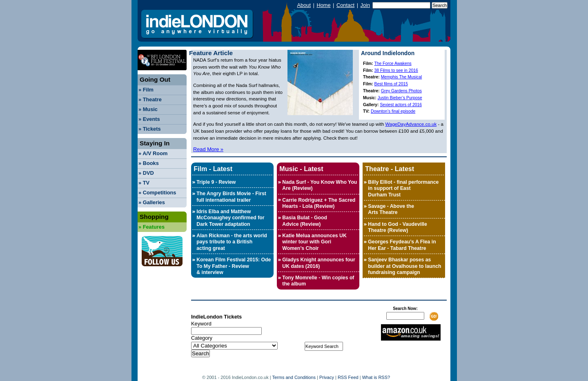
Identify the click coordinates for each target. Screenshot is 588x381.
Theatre (150, 99)
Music (148, 109)
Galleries (152, 202)
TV (144, 183)
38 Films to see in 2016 (396, 70)
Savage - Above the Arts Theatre (391, 209)
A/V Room (153, 153)
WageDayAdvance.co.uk (411, 124)
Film (146, 90)
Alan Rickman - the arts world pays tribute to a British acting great (232, 242)
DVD (146, 173)
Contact (345, 5)
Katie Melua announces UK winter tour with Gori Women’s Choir (314, 242)
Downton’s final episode (393, 111)
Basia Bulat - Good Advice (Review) (305, 221)
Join (365, 5)
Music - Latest (301, 169)
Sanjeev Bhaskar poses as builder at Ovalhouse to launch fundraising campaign (404, 266)
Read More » (208, 149)
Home (323, 5)
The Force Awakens (393, 64)
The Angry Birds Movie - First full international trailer (231, 197)
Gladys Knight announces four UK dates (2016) (319, 263)
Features (151, 227)
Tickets (150, 129)
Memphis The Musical (402, 77)
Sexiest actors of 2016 (401, 105)
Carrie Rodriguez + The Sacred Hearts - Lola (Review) (319, 203)
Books (149, 163)
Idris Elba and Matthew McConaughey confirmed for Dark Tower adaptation (230, 218)
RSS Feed (348, 377)
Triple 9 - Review (216, 182)
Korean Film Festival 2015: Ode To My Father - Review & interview (234, 266)
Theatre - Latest (390, 169)
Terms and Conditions (294, 377)
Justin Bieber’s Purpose (400, 98)
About (304, 5)
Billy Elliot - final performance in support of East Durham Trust (403, 188)
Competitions (157, 193)
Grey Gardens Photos (401, 91)
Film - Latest (213, 169)
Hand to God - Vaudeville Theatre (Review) (397, 227)
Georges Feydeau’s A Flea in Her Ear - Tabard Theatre (402, 245)
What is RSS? (376, 377)
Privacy (327, 377)
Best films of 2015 (391, 84)
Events (149, 119)
